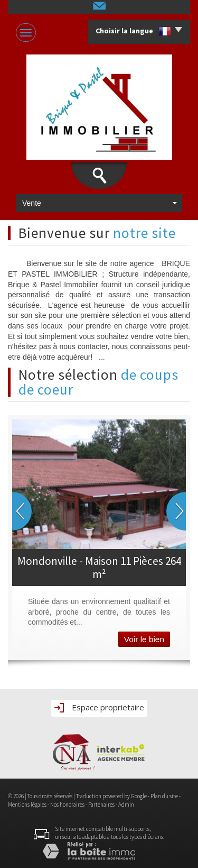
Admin (126, 805)
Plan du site (164, 796)
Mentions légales (27, 805)
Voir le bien (144, 639)
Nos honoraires (67, 805)
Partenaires (101, 805)
